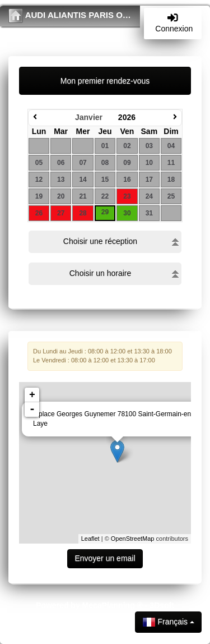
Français (168, 622)
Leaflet (90, 539)
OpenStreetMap (133, 539)
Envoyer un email (105, 558)
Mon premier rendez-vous (105, 81)
